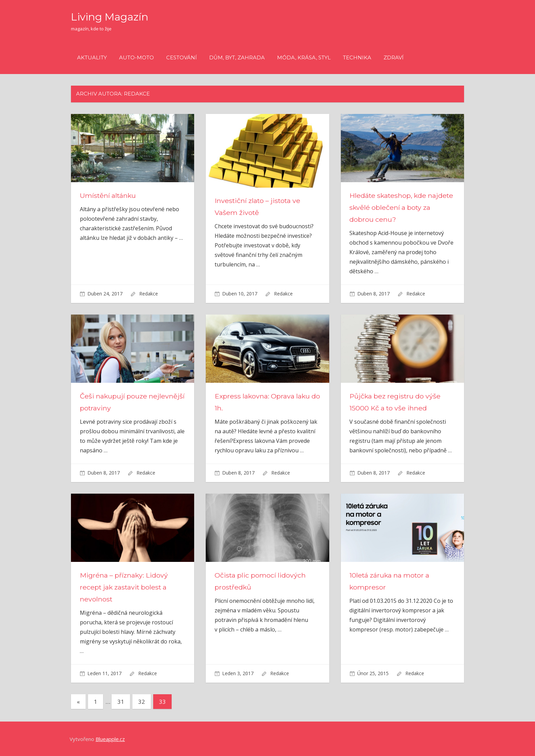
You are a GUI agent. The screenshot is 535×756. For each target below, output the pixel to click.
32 (142, 702)
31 (121, 702)
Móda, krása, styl (304, 57)
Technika (357, 57)
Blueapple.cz (110, 739)
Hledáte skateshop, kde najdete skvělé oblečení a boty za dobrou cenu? (400, 207)
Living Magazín (112, 17)
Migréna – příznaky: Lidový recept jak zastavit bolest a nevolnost (125, 587)
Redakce (149, 294)
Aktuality (92, 57)
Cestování (182, 57)
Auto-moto (136, 57)
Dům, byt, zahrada (237, 57)
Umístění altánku (109, 195)
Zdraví (394, 57)
